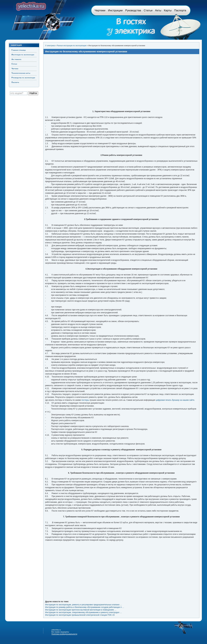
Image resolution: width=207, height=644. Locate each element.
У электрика (50, 46)
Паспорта (180, 10)
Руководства (133, 10)
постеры (85, 400)
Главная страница (31, 6)
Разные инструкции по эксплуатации (72, 46)
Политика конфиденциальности (64, 634)
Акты (158, 10)
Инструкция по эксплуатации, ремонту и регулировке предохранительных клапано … (84, 605)
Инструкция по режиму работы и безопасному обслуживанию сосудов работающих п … (85, 607)
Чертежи (100, 10)
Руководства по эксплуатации (23, 78)
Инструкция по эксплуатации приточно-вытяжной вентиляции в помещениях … (81, 610)
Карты (168, 10)
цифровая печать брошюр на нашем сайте (175, 400)
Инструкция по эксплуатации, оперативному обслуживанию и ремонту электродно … (83, 612)
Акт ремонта (16, 59)
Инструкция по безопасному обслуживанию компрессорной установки (86, 52)
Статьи (148, 10)
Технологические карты (21, 73)
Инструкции (115, 10)
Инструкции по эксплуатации (23, 55)
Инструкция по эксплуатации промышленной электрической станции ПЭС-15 (80, 615)
